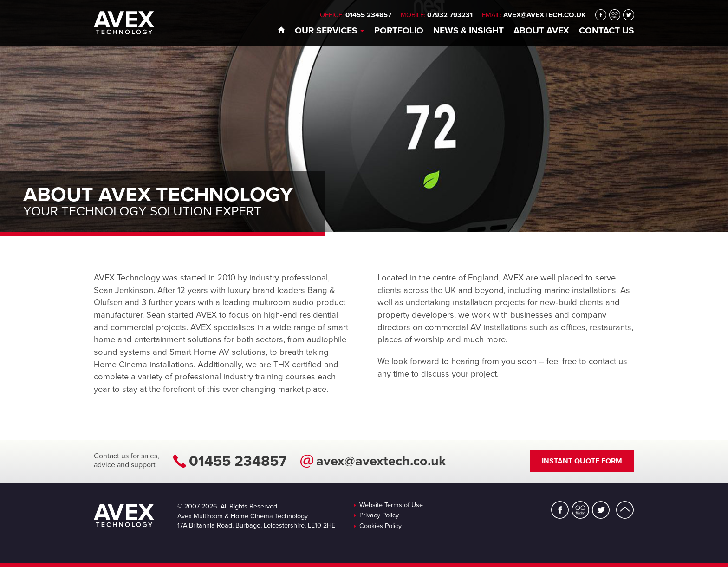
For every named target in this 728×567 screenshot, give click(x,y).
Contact (607, 30)
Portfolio (399, 30)
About (541, 30)
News (468, 30)
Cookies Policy (380, 526)
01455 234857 (238, 461)
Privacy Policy (379, 515)
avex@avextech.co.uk (545, 15)
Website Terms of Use (391, 505)
